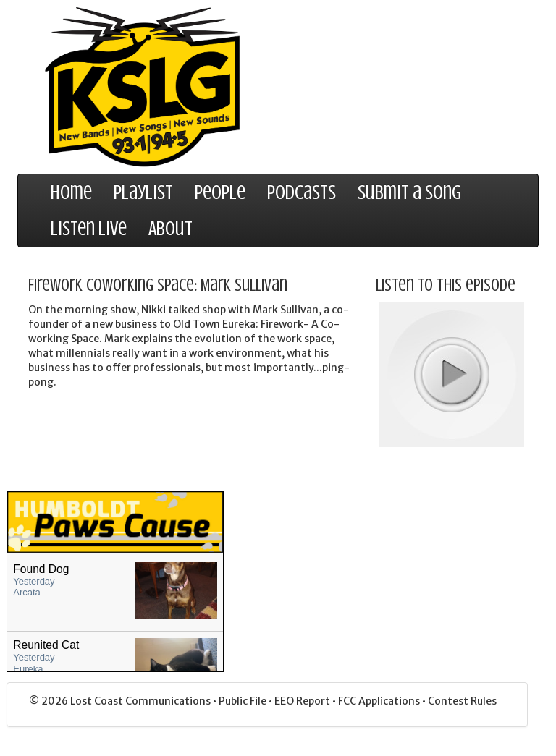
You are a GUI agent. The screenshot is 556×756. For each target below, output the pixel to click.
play (451, 374)
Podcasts (302, 192)
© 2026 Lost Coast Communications (121, 701)
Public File (244, 701)
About (170, 229)
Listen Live (89, 229)
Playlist (143, 192)
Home (71, 192)
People (220, 192)
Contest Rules (462, 701)
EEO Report (303, 701)
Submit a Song (409, 192)
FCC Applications (380, 701)
